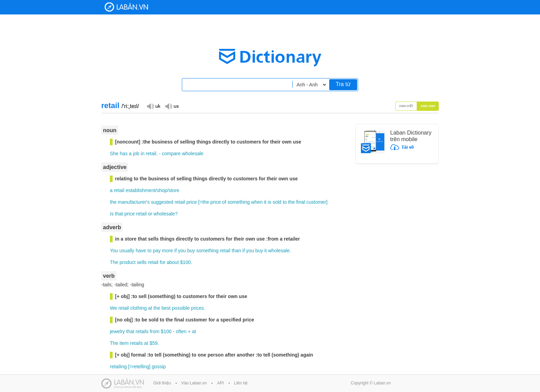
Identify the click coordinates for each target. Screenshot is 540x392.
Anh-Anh (428, 106)
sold (277, 202)
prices (198, 308)
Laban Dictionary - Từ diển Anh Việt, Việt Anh (126, 7)
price (191, 202)
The (114, 262)
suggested (162, 202)
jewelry (117, 331)
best (166, 308)
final (301, 202)
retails (142, 331)
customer (316, 202)
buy (191, 251)
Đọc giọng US (172, 106)
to (285, 202)
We (113, 308)
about (173, 262)
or (150, 214)
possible (181, 308)
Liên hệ (241, 383)
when (257, 202)
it (265, 202)
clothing (138, 308)
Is (112, 214)
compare (171, 153)
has (124, 153)
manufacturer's (134, 202)
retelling (141, 367)
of (224, 202)
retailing (118, 367)
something (239, 202)
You (114, 251)
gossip (159, 367)
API (220, 383)
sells (142, 262)
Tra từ (343, 84)
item (124, 343)
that (119, 214)
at (150, 308)
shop (162, 190)
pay (157, 251)
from (155, 331)
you (182, 251)
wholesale (193, 153)
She (114, 153)
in (143, 153)
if (175, 251)
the (113, 202)
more (167, 251)
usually (127, 251)
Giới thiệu (162, 383)
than (236, 251)
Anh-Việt (406, 106)
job (136, 153)
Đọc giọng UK (154, 106)
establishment (141, 190)
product (128, 262)
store (174, 190)
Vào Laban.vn (194, 383)
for (163, 262)
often (181, 331)
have (141, 251)
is (269, 202)
